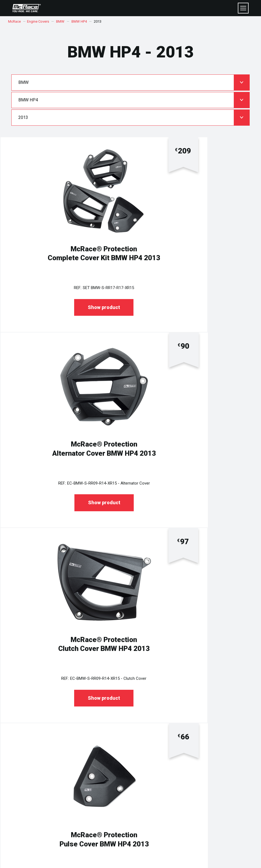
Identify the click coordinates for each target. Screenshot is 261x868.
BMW (60, 21)
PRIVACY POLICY (29, 747)
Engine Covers (38, 21)
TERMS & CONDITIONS (34, 752)
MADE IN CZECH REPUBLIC (155, 752)
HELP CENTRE (27, 781)
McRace (14, 21)
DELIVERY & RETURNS (33, 786)
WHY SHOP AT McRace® (154, 757)
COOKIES (23, 757)
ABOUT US (143, 747)
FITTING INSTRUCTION (152, 781)
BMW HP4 (79, 21)
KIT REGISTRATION (149, 786)
